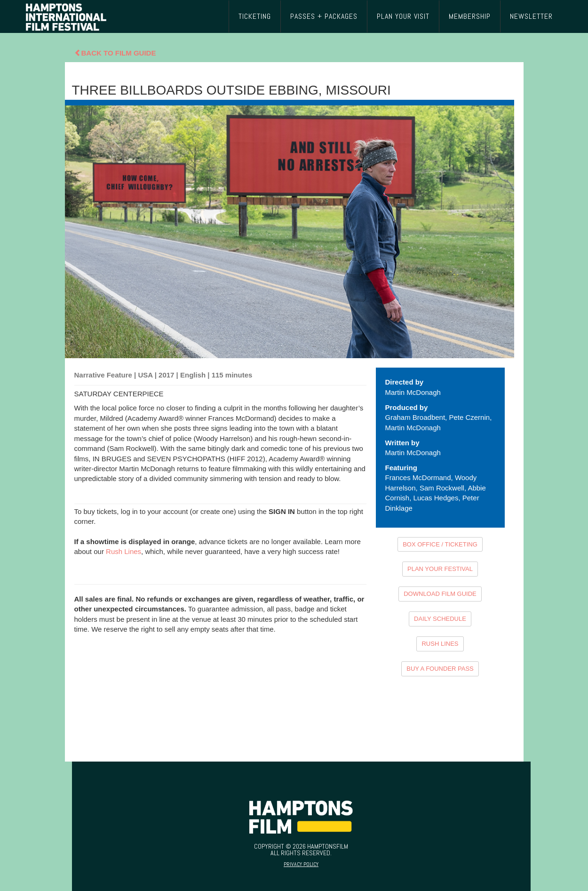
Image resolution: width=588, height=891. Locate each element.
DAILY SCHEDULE (440, 619)
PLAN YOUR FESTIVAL (440, 569)
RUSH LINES (440, 644)
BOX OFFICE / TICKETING (440, 544)
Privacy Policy (301, 864)
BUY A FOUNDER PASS (440, 669)
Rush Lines (123, 551)
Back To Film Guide (115, 53)
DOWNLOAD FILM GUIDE (440, 594)
